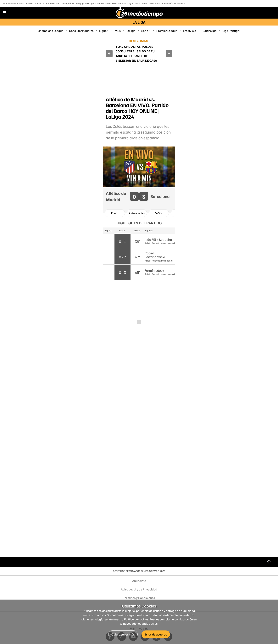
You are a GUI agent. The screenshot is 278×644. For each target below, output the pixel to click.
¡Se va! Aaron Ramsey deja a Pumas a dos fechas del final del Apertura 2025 (139, 54)
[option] (115, 213)
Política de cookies (136, 619)
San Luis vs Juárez (65, 3)
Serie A (146, 31)
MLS (118, 31)
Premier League (167, 31)
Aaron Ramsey (26, 3)
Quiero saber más (123, 634)
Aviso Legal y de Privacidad (139, 589)
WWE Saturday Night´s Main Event (130, 3)
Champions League (51, 31)
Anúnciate (139, 581)
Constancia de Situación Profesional (167, 3)
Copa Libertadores (81, 31)
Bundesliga (209, 31)
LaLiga (131, 31)
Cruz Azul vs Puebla (45, 3)
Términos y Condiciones (139, 598)
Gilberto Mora (104, 3)
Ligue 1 (104, 31)
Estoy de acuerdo (156, 634)
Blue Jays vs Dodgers (86, 3)
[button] (109, 54)
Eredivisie (189, 31)
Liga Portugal (231, 31)
